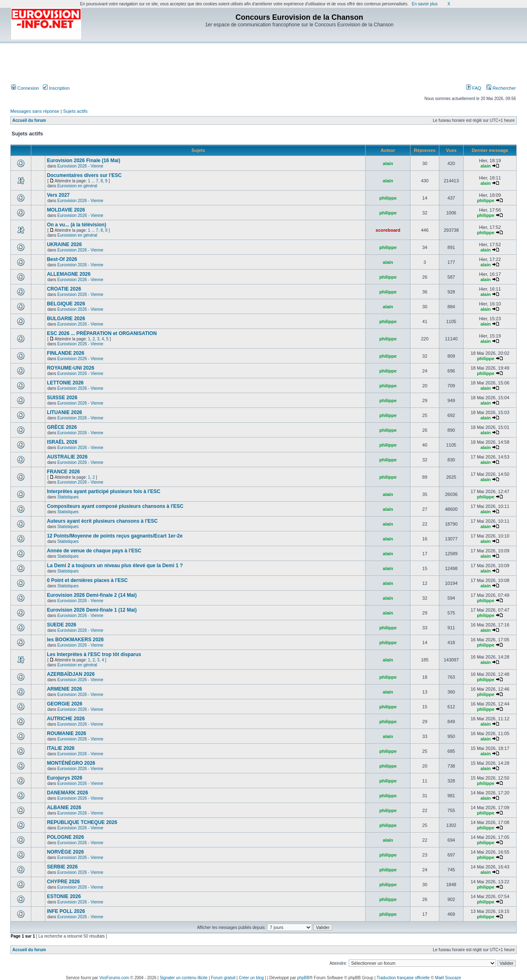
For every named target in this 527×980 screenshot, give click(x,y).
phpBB (303, 978)
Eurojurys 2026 (65, 778)
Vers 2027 (58, 195)
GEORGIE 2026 (65, 704)
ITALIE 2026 (61, 748)
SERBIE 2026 (62, 867)
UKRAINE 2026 (64, 244)
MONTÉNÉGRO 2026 (71, 763)
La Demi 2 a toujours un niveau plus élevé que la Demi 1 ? (115, 566)
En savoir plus (425, 4)
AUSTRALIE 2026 (67, 457)
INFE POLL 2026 (66, 911)
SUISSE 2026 (62, 398)
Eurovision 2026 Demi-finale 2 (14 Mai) (92, 595)
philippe (388, 198)
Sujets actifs (75, 111)
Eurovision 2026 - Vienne (80, 166)
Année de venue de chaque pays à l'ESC (94, 551)
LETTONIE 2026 (65, 383)
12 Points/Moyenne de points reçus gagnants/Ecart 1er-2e (115, 536)
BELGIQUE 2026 (66, 304)
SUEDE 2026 (62, 625)
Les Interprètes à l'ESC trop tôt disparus (94, 654)
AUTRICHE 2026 (66, 719)
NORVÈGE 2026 (65, 852)
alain (388, 163)
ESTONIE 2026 (64, 896)
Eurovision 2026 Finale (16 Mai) (84, 161)
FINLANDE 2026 (66, 353)
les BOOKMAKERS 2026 (75, 640)
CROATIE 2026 (64, 289)
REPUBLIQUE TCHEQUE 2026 (82, 822)
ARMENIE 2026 (64, 689)
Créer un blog (251, 978)
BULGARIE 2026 (66, 319)
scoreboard (388, 230)
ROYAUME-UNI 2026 (71, 368)
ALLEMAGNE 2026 (69, 274)
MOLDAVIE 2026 (66, 210)
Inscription (56, 88)
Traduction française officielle (403, 978)
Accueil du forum (29, 120)
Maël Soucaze (448, 978)
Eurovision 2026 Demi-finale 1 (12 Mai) (92, 610)
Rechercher (501, 88)
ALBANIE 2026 (64, 808)
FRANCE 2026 (63, 472)
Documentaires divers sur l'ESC (84, 175)
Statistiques (68, 497)
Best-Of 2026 (62, 259)
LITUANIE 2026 (64, 412)
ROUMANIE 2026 (66, 733)
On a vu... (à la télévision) (77, 225)
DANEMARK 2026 (68, 793)
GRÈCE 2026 (62, 427)
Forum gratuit (223, 978)
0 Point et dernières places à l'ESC (87, 580)
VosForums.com (114, 978)
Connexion (25, 88)
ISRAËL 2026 (62, 442)
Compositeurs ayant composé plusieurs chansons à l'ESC (115, 506)
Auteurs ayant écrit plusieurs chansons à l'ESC (102, 521)
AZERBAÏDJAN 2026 (71, 674)
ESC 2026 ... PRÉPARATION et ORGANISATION (102, 333)
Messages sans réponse (35, 111)
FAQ (474, 88)
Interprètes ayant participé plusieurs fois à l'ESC (104, 491)
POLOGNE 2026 (65, 837)
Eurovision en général (77, 186)
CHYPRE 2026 (63, 882)
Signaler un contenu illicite (184, 978)
